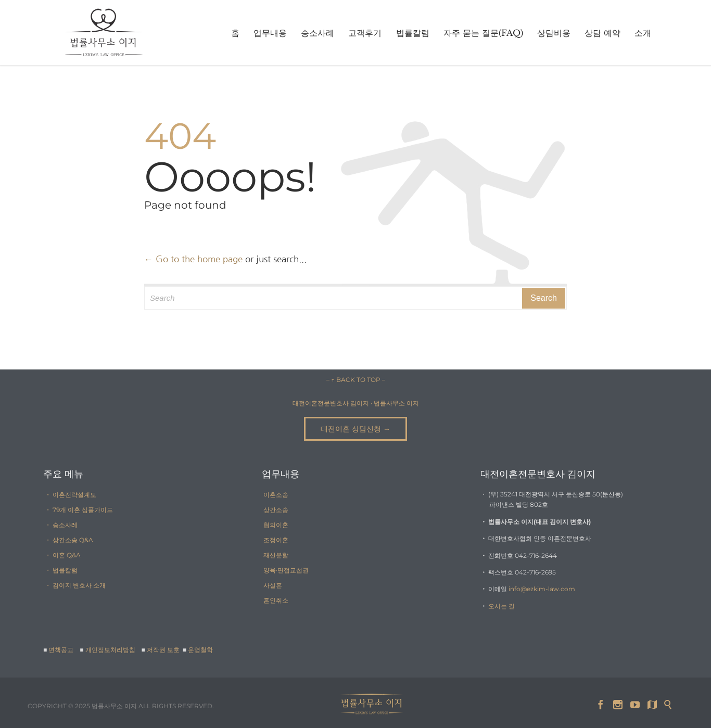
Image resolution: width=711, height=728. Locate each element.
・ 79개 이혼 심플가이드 (79, 510)
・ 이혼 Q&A (63, 555)
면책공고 (61, 650)
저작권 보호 (164, 650)
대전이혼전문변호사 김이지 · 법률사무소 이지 (356, 403)
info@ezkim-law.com (542, 589)
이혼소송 (276, 495)
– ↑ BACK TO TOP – (356, 380)
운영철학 (200, 650)
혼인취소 (276, 600)
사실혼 (273, 585)
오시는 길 (501, 606)
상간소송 (276, 510)
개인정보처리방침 (110, 650)
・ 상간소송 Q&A (69, 540)
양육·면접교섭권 (286, 570)
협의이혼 (276, 525)
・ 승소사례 (61, 525)
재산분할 (276, 555)
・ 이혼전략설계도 (71, 495)
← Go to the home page (193, 259)
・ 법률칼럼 (61, 570)
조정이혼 (276, 540)
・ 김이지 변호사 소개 (75, 585)
